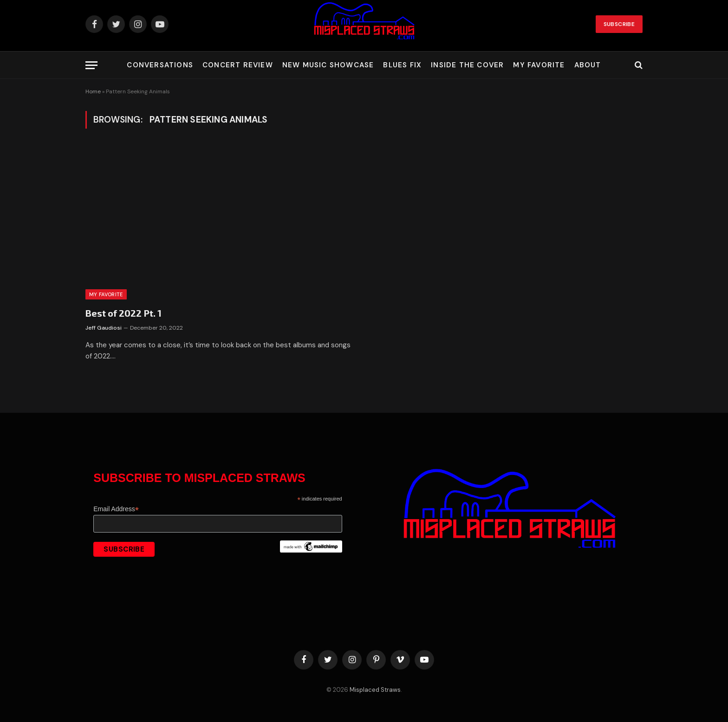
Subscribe (619, 24)
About (588, 65)
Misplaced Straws (375, 690)
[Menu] (91, 65)
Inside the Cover (467, 65)
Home (93, 91)
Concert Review (238, 65)
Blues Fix (402, 65)
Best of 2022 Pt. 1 (123, 313)
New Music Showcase (328, 65)
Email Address (116, 509)
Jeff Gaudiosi (104, 328)
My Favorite (539, 65)
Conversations (160, 65)
